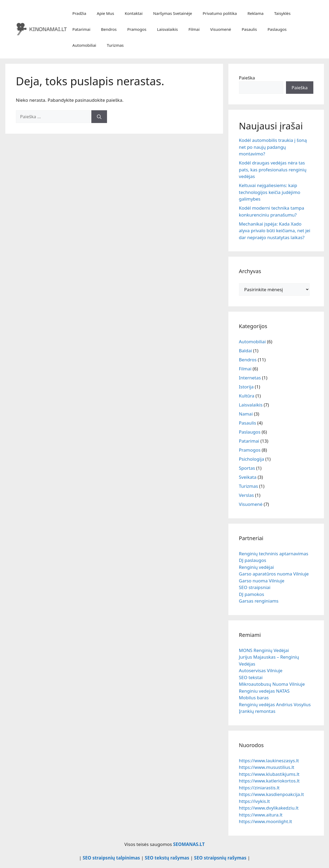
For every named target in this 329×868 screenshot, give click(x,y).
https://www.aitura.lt (261, 815)
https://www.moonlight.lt (266, 821)
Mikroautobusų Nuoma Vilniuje (272, 684)
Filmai (194, 29)
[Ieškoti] (99, 117)
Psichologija (252, 459)
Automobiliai (84, 45)
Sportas (247, 468)
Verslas (247, 495)
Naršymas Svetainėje (173, 13)
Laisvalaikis (167, 29)
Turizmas (115, 45)
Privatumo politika (220, 13)
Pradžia (79, 13)
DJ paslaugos (253, 560)
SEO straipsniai (255, 587)
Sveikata (248, 477)
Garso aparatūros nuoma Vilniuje (274, 574)
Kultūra (247, 396)
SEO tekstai (251, 677)
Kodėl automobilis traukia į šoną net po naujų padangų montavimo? (273, 147)
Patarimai (82, 29)
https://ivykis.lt (255, 801)
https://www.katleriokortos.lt (269, 781)
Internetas (250, 378)
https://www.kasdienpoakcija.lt (272, 794)
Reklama (256, 13)
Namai (246, 414)
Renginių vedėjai (257, 567)
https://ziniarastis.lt (259, 788)
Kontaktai (134, 13)
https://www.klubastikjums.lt (269, 774)
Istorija (246, 387)
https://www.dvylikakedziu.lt (269, 808)
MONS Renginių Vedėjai (264, 650)
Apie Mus (106, 13)
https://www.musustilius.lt (267, 767)
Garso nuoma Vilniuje (262, 581)
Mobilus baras (254, 698)
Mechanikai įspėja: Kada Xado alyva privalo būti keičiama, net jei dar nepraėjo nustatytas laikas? (275, 231)
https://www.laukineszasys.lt (269, 761)
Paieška (247, 78)
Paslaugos (277, 29)
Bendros (109, 29)
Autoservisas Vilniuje (261, 670)
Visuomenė (221, 29)
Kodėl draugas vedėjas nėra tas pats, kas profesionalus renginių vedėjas (273, 170)
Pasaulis (249, 29)
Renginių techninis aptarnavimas (274, 554)
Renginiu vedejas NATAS (264, 691)
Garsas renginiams (259, 601)
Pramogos (137, 29)
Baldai (245, 351)
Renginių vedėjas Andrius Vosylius (275, 704)
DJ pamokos (252, 594)
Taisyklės (282, 13)
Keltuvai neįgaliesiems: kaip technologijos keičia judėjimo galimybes (270, 192)
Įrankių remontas (257, 711)
